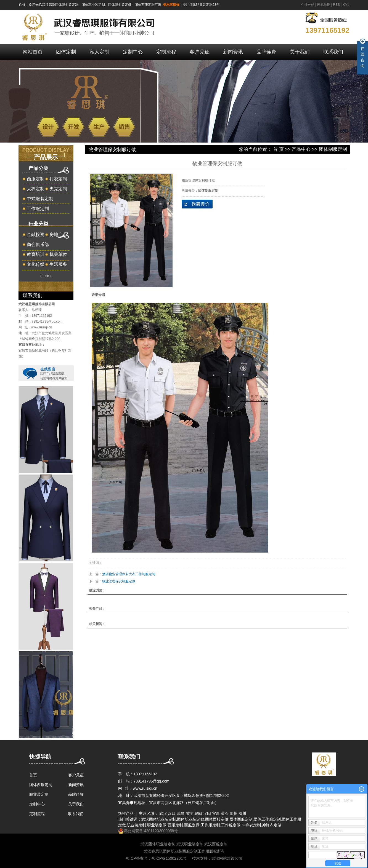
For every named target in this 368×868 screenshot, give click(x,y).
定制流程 (166, 52)
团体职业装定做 (190, 819)
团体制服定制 (333, 149)
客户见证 (200, 52)
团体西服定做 (217, 819)
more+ (46, 276)
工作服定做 (231, 825)
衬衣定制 (58, 179)
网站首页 (33, 52)
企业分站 (308, 5)
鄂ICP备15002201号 (169, 858)
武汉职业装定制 (190, 844)
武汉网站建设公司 (227, 858)
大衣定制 (36, 189)
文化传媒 (36, 264)
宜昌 (216, 813)
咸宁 (189, 813)
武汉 (163, 813)
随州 (234, 813)
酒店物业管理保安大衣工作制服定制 (129, 574)
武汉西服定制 (216, 844)
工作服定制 (38, 209)
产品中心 (301, 149)
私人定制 (99, 52)
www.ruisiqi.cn (42, 327)
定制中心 (133, 52)
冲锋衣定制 (251, 825)
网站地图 (324, 5)
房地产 (56, 235)
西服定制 (36, 179)
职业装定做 (157, 825)
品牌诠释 (266, 52)
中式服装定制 (40, 199)
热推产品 (126, 813)
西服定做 (192, 825)
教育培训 (36, 254)
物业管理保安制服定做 (119, 581)
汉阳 (207, 813)
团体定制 (66, 52)
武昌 (181, 813)
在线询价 (197, 204)
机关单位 (58, 254)
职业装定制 (39, 794)
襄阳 (198, 813)
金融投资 (36, 235)
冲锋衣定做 (272, 825)
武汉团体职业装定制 (159, 819)
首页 (33, 775)
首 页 (278, 149)
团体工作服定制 (267, 819)
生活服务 (58, 264)
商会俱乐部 (38, 244)
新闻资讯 (233, 52)
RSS (336, 5)
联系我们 (333, 52)
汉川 (242, 813)
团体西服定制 (41, 785)
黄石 (225, 813)
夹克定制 (58, 189)
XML (346, 5)
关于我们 (300, 52)
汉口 (172, 813)
